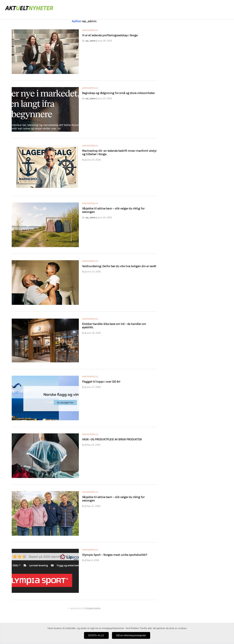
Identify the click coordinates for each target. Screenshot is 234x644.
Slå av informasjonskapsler (131, 635)
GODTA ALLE (96, 635)
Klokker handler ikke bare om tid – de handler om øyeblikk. (114, 326)
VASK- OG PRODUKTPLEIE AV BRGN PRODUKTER (112, 439)
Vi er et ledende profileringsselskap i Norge (110, 35)
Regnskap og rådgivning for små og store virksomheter (118, 93)
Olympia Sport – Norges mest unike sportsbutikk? (115, 555)
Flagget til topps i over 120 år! (101, 382)
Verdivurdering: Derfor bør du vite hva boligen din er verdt (119, 266)
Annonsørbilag (90, 30)
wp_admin (91, 41)
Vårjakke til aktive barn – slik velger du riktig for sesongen (113, 210)
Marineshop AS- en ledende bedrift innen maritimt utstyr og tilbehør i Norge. (119, 153)
